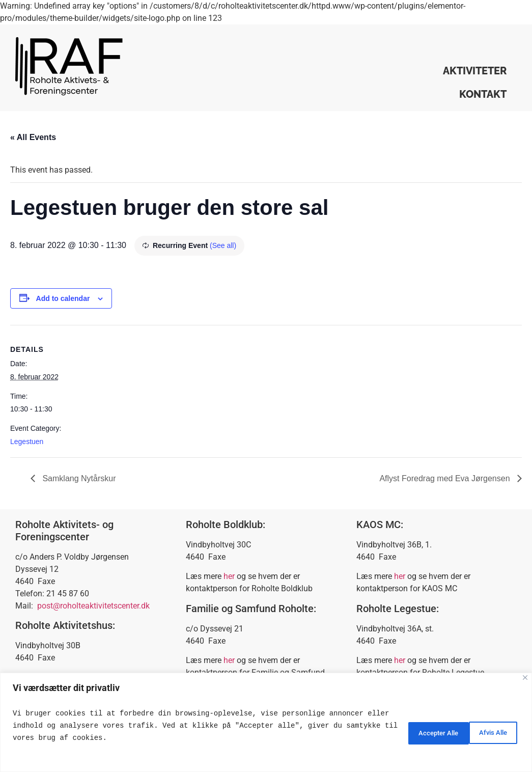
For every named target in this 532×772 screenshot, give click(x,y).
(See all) (223, 245)
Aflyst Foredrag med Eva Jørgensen (446, 478)
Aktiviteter (475, 71)
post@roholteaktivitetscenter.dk (93, 606)
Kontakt (483, 94)
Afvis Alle (412, 732)
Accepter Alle (483, 732)
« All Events (33, 137)
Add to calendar (63, 298)
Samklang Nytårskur (78, 478)
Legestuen (27, 442)
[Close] (525, 678)
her (229, 576)
